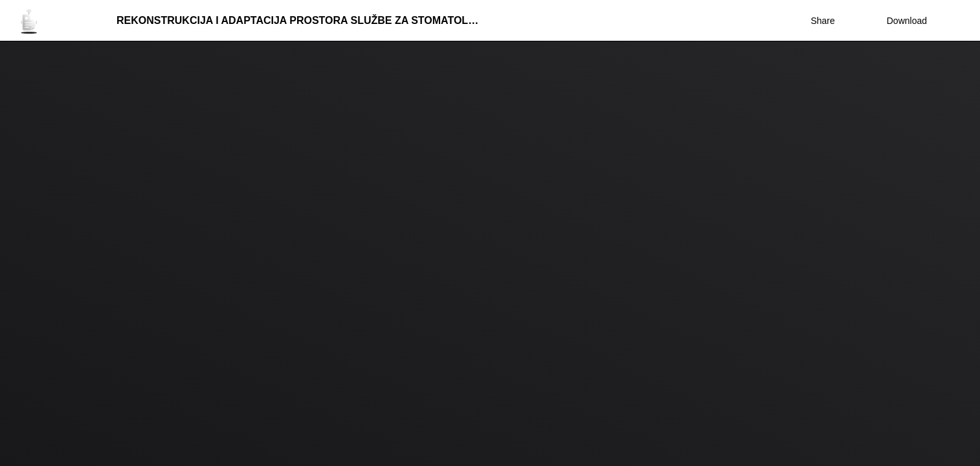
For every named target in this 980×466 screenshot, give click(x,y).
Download (898, 21)
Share (822, 21)
